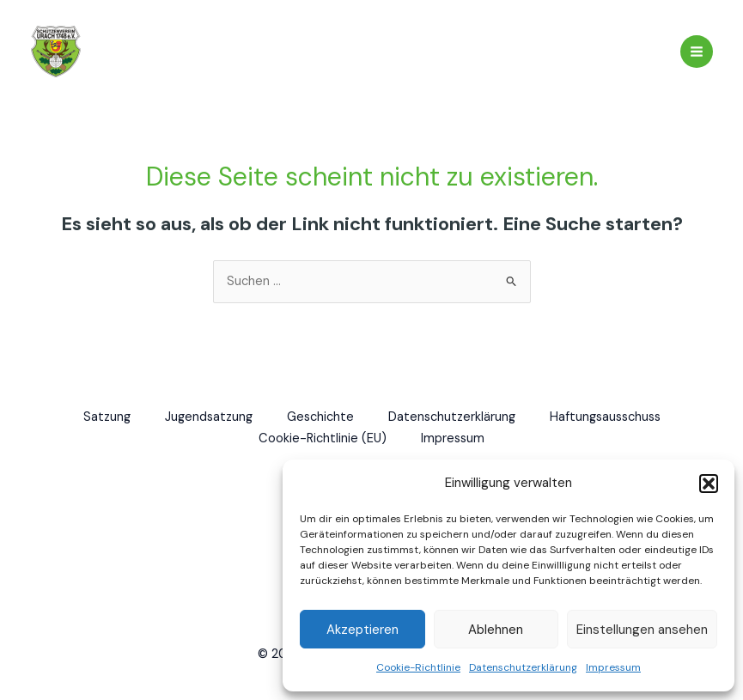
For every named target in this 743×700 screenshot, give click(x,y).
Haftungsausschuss (605, 417)
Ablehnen (496, 630)
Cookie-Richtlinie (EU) (323, 438)
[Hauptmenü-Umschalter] (697, 52)
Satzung (107, 417)
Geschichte (320, 417)
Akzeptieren (362, 630)
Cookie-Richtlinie (418, 667)
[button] (709, 484)
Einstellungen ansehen (642, 630)
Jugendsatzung (209, 417)
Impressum (613, 667)
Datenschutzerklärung (523, 667)
